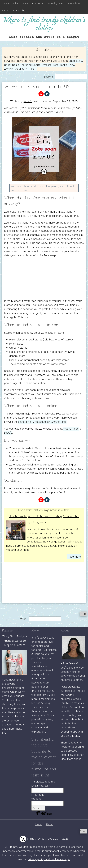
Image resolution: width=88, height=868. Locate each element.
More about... (75, 759)
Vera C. (28, 101)
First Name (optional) (38, 797)
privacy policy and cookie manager (49, 859)
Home (25, 3)
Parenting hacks (56, 3)
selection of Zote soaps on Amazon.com (42, 422)
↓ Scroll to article (10, 3)
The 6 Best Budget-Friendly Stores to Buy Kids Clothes (15, 640)
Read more (74, 557)
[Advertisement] (44, 278)
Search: (65, 77)
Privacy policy (19, 10)
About (5, 10)
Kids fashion (38, 3)
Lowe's (8, 433)
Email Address (41, 786)
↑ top (83, 614)
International (74, 3)
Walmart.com (71, 429)
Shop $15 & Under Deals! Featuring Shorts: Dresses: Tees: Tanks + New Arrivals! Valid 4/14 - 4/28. (43, 65)
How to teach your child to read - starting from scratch (44, 516)
